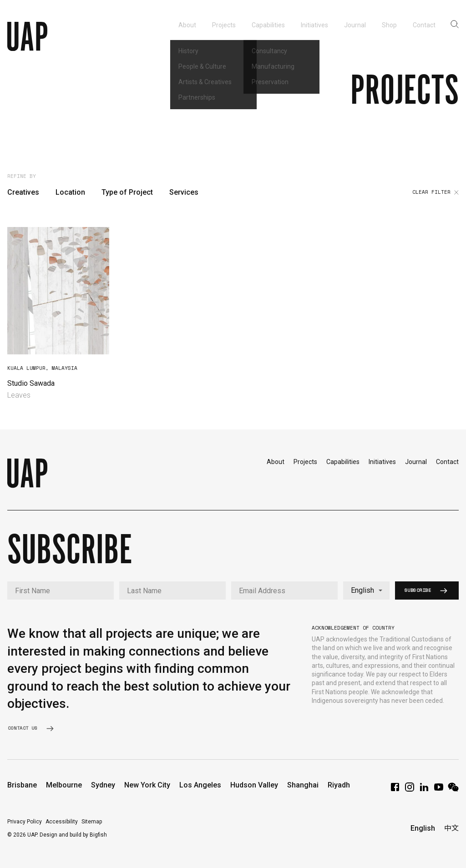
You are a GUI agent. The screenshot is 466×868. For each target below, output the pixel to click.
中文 (451, 828)
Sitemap (92, 822)
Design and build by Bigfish (73, 835)
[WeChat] (453, 790)
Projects (305, 462)
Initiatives (382, 462)
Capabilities (343, 462)
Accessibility (62, 822)
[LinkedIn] (424, 790)
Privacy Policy (25, 822)
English (423, 828)
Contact (447, 462)
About (276, 462)
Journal (416, 462)
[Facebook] (395, 790)
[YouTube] (439, 790)
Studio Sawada (31, 383)
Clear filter (436, 192)
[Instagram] (410, 790)
